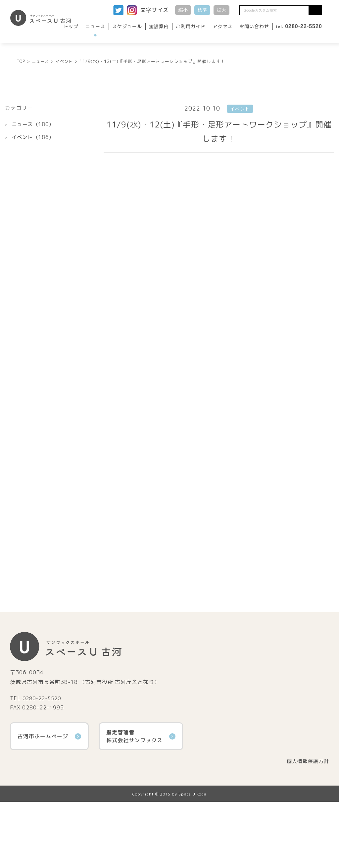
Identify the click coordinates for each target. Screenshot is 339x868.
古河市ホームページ (49, 802)
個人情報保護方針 (307, 827)
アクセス (222, 26)
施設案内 (159, 26)
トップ (71, 26)
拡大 (221, 10)
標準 (202, 10)
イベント (23, 203)
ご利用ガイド (191, 26)
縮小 (183, 10)
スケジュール (127, 26)
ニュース (95, 26)
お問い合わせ (254, 26)
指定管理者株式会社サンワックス (141, 802)
